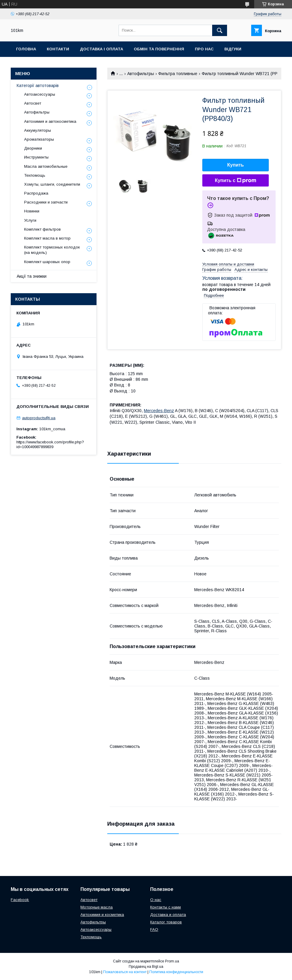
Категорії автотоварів (38, 86)
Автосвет (33, 103)
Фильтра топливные (178, 74)
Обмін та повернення (159, 49)
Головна (26, 49)
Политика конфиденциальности (176, 972)
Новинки (32, 211)
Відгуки (233, 49)
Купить (236, 165)
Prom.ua (172, 961)
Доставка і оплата (101, 49)
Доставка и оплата (168, 915)
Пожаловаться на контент (125, 972)
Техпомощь (35, 175)
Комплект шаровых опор (47, 262)
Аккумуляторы (38, 130)
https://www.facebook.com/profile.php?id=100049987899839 (50, 444)
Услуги (30, 220)
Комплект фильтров (42, 229)
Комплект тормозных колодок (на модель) (52, 250)
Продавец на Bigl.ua (146, 967)
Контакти (58, 49)
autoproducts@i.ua (39, 418)
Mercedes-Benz (159, 411)
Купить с (236, 181)
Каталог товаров (166, 922)
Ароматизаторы (39, 139)
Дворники (33, 148)
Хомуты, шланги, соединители (52, 184)
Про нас (204, 49)
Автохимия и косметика (102, 915)
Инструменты (36, 157)
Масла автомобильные (46, 166)
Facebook (20, 900)
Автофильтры (141, 74)
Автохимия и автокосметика (50, 121)
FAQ (154, 929)
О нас (156, 900)
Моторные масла (97, 907)
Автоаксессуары (40, 94)
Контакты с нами (166, 907)
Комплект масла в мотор (47, 238)
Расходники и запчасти (46, 202)
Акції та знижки (32, 276)
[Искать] (220, 30)
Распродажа (36, 193)
